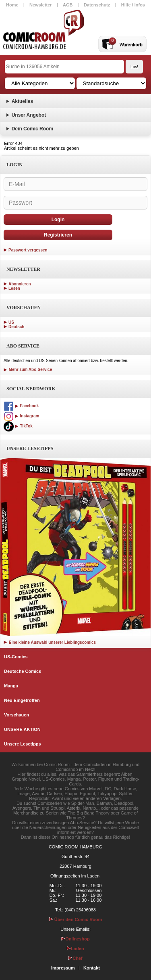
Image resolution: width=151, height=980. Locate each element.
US (11, 322)
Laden (75, 949)
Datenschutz (97, 5)
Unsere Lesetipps (23, 744)
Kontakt (92, 968)
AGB (68, 5)
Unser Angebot (29, 115)
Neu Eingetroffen (22, 700)
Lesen (14, 288)
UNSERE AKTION (22, 729)
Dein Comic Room (32, 129)
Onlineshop (75, 939)
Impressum (63, 968)
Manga (11, 686)
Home (12, 5)
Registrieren (58, 235)
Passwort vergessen (28, 250)
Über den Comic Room (76, 919)
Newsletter (41, 5)
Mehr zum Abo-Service (28, 370)
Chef (75, 958)
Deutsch (16, 327)
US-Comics (16, 657)
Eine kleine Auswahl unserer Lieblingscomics (50, 642)
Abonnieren (20, 284)
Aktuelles (22, 101)
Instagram (21, 416)
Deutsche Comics (23, 671)
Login (58, 220)
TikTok (18, 426)
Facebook (21, 406)
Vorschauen (17, 715)
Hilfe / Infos (133, 5)
